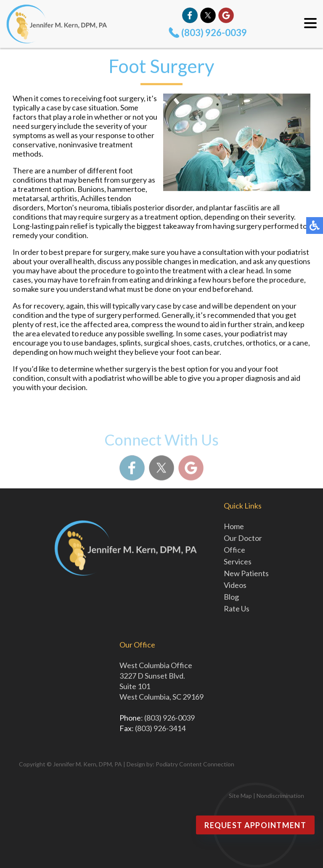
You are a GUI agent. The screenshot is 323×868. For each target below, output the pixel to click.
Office (234, 550)
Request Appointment (255, 825)
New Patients (246, 573)
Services (238, 561)
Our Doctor (243, 538)
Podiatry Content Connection (195, 764)
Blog (231, 597)
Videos (235, 585)
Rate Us (237, 608)
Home (234, 526)
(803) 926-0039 (214, 33)
